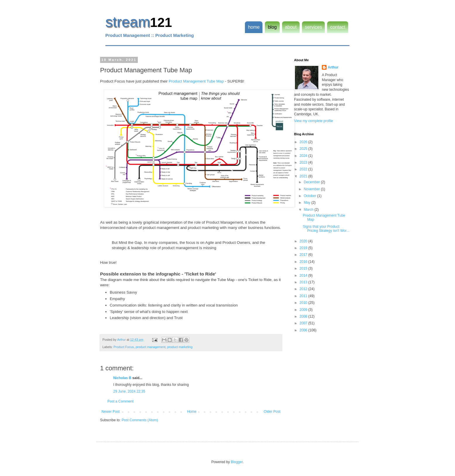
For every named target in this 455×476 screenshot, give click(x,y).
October (310, 196)
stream (128, 22)
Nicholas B (122, 378)
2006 (304, 330)
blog (272, 27)
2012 (304, 289)
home (254, 27)
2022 (304, 169)
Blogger (237, 462)
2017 (304, 255)
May (308, 203)
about (291, 27)
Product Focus (124, 347)
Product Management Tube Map (196, 81)
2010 (304, 303)
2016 (304, 262)
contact (338, 27)
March (309, 210)
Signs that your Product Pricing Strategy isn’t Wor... (326, 229)
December (312, 182)
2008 (304, 316)
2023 (304, 162)
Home (192, 412)
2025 (304, 149)
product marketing (180, 347)
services (314, 27)
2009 (304, 310)
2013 (304, 282)
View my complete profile (314, 121)
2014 (304, 275)
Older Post (272, 412)
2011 (304, 296)
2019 (304, 248)
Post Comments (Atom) (140, 420)
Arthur (333, 67)
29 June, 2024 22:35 (129, 391)
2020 (304, 241)
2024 (304, 156)
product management (150, 347)
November (312, 189)
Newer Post (111, 412)
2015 (304, 268)
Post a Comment (120, 401)
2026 (304, 142)
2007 (304, 323)
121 (161, 22)
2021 (304, 176)
